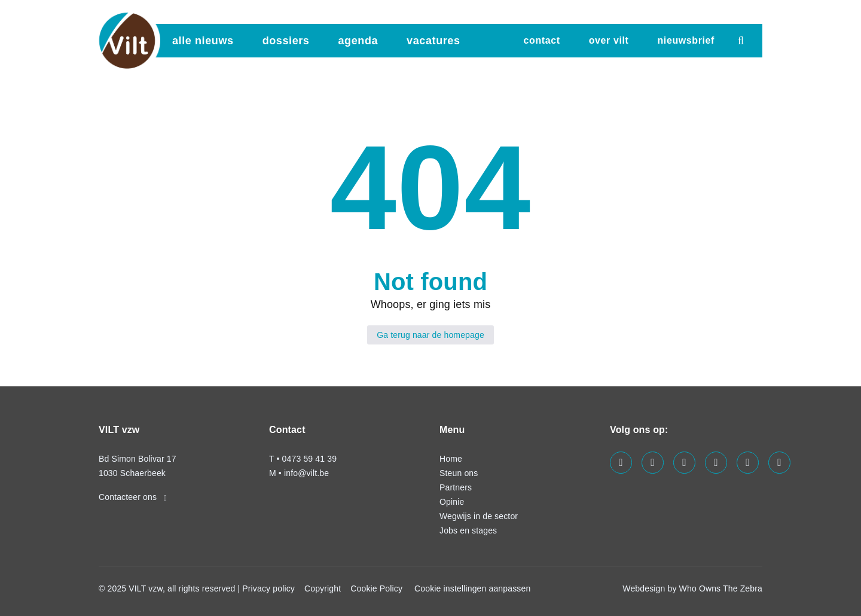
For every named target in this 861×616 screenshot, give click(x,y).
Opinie (452, 502)
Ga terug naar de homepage (430, 335)
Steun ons (459, 473)
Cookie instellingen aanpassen (472, 588)
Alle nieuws (203, 41)
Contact (542, 40)
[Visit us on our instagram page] (716, 463)
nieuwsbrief (686, 40)
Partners (456, 487)
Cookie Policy (376, 588)
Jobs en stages (468, 530)
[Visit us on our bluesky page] (779, 463)
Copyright (323, 588)
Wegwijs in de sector (479, 516)
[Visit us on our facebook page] (621, 463)
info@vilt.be (306, 473)
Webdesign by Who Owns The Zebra (692, 588)
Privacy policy (268, 588)
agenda (358, 41)
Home (451, 459)
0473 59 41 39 (309, 459)
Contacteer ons (133, 497)
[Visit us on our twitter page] (653, 463)
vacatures (433, 41)
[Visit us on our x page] (748, 463)
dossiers (286, 41)
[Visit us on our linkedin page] (684, 463)
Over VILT (609, 40)
